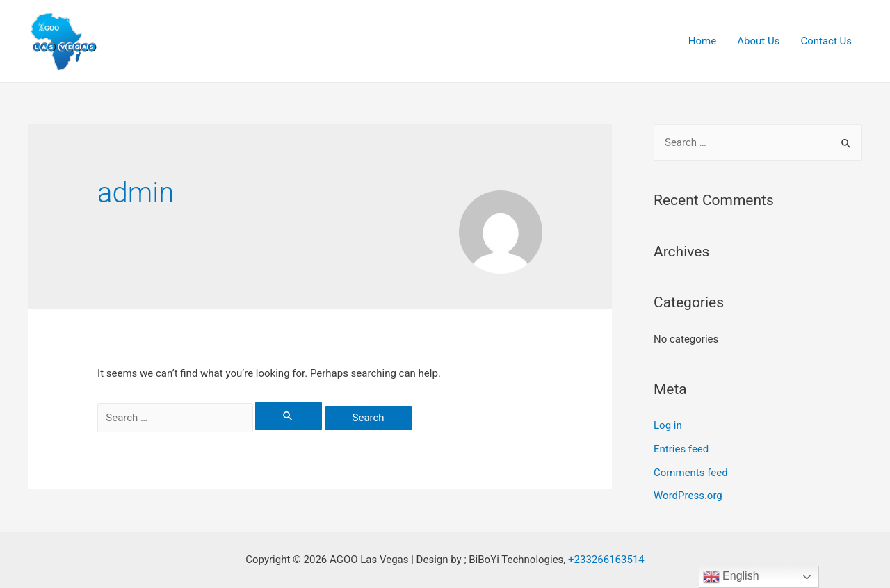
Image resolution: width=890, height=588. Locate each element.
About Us (758, 41)
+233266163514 (606, 560)
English (731, 577)
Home (702, 41)
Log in (668, 425)
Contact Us (826, 41)
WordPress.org (688, 496)
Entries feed (681, 449)
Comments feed (691, 473)
